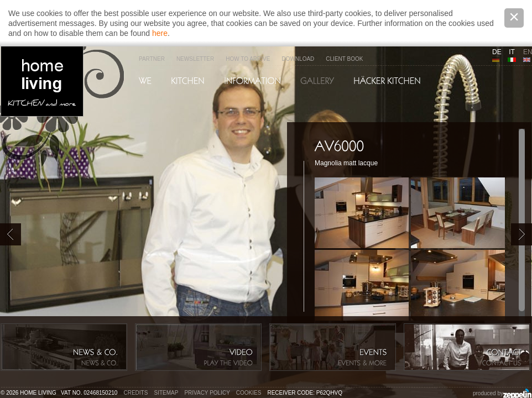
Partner (152, 59)
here (160, 33)
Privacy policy (207, 393)
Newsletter (195, 59)
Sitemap (166, 393)
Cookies (249, 393)
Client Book (344, 59)
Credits (136, 393)
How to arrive (248, 59)
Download (298, 59)
